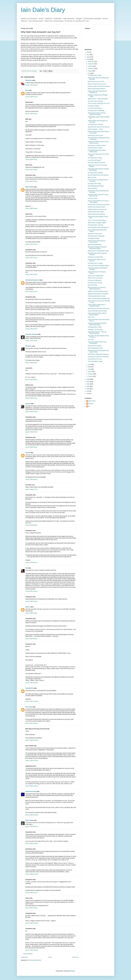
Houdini (28, 453)
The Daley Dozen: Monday (95, 148)
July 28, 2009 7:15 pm (31, 258)
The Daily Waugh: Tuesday (95, 361)
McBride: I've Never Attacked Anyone (98, 291)
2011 (88, 55)
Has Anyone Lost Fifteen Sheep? (97, 145)
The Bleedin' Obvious (94, 238)
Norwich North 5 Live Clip (95, 346)
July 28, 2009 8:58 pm (31, 479)
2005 (88, 386)
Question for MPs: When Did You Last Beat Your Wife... (98, 195)
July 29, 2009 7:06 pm (31, 908)
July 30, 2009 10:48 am (32, 923)
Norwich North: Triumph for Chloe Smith (99, 205)
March (90, 372)
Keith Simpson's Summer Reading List (98, 227)
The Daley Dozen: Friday (95, 75)
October (90, 66)
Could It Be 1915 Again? (94, 160)
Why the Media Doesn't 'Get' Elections (98, 175)
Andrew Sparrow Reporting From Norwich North (97, 241)
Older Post (75, 957)
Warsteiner (29, 346)
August (90, 71)
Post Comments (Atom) (35, 960)
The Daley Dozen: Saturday (95, 173)
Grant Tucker (92, 401)
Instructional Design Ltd (32, 280)
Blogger (73, 971)
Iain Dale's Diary (43, 10)
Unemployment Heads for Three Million (98, 357)
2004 (88, 389)
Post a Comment (28, 954)
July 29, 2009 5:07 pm (31, 893)
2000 (88, 394)
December (91, 61)
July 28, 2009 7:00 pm (31, 170)
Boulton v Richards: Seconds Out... (97, 84)
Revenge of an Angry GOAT (95, 257)
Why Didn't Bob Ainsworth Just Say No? (99, 127)
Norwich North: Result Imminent (96, 207)
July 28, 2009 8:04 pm (31, 341)
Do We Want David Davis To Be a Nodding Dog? (97, 151)
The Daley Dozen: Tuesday (95, 124)
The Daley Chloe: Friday (94, 184)
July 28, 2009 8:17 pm (31, 398)
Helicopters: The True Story (95, 330)
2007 (88, 382)
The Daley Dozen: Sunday (95, 158)
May (89, 367)
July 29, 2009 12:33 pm (32, 874)
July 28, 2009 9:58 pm (31, 639)
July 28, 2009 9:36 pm (31, 601)
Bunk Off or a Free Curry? (95, 234)
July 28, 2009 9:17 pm (31, 489)
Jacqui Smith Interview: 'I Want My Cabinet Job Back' (97, 333)
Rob (27, 568)
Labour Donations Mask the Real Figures (99, 86)
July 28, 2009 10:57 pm (32, 761)
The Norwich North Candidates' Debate (98, 266)
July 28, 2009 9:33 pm (31, 591)
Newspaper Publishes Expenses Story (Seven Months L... (98, 142)
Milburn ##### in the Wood (95, 278)
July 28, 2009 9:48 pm (31, 613)
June (90, 364)
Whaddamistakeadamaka (95, 245)
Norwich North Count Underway (96, 214)
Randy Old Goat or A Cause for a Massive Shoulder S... (97, 288)
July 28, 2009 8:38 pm (31, 447)
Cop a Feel (91, 317)
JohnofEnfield (30, 688)
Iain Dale (91, 404)
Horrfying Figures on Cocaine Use (97, 209)
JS (89, 406)
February (91, 374)
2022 (88, 52)
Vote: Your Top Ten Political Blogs (97, 220)
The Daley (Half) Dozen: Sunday (97, 296)
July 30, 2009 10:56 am (32, 950)
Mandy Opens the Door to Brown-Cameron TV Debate (97, 114)
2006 (88, 384)
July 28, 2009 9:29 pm (31, 525)
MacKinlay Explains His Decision (97, 163)
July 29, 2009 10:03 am (32, 827)
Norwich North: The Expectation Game (98, 251)
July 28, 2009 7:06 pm (31, 208)
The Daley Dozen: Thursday (95, 101)
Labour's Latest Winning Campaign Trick (99, 298)
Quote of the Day (92, 285)
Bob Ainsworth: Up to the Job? (96, 82)
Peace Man (91, 340)
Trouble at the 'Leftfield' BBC (95, 276)
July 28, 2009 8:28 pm (31, 412)
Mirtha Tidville (30, 187)
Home (50, 957)
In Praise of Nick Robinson (95, 108)
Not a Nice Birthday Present (95, 348)
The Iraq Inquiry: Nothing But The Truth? (99, 103)
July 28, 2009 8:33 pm (31, 432)
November (91, 64)
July (89, 73)
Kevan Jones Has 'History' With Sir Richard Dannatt (97, 314)
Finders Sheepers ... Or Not (95, 129)
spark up (28, 404)
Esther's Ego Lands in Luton (95, 135)
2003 (88, 391)
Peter (27, 90)
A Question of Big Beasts (95, 280)
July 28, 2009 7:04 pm (31, 181)
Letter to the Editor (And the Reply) (97, 311)
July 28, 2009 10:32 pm (32, 723)
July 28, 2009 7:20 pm (31, 275)
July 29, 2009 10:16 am (32, 844)
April (89, 369)
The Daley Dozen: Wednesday (96, 111)
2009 (88, 59)
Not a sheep (29, 707)
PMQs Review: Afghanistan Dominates (98, 354)
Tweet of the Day (92, 188)
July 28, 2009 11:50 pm (32, 786)
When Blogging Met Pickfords (96, 186)
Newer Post (25, 957)
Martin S (28, 607)
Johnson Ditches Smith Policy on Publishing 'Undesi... (97, 305)
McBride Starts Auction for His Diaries (98, 294)
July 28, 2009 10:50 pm (32, 740)
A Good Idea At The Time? (95, 359)
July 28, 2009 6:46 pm (31, 85)
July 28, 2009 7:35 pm (31, 291)
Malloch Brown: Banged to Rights (97, 223)
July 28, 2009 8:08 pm (31, 380)
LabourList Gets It (93, 198)
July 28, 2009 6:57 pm (31, 114)
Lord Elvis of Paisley (31, 334)
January (90, 376)
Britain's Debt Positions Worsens (97, 89)
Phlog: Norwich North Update (96, 212)
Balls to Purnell (92, 177)
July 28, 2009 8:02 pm (31, 329)
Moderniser (29, 80)
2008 (88, 379)
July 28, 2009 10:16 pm (32, 683)
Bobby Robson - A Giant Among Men (98, 99)
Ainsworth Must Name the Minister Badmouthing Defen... (97, 324)
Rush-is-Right (29, 820)
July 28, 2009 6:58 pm (31, 159)
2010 (88, 57)
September (91, 69)
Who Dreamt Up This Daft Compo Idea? (99, 309)
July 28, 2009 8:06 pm (31, 363)
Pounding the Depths (93, 106)
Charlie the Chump (31, 791)
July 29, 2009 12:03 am (32, 815)
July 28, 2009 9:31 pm (31, 562)
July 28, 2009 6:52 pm (31, 97)
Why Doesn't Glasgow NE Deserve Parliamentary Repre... (97, 248)
